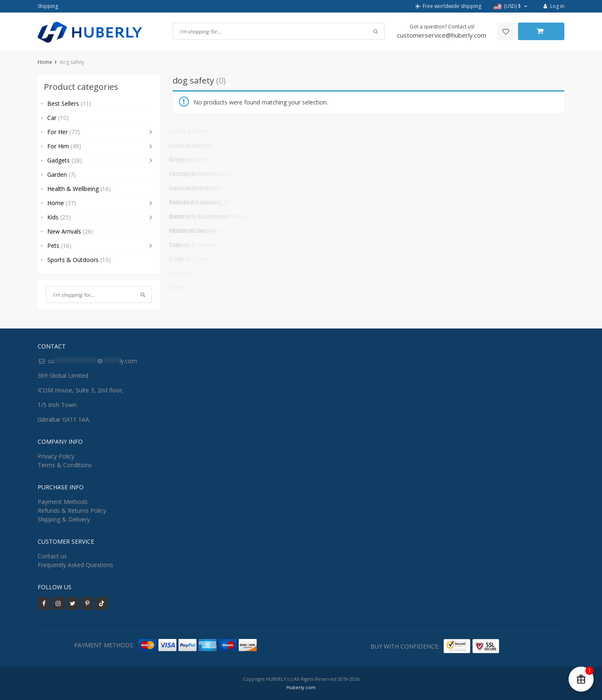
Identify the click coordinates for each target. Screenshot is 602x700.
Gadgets (65, 160)
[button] (511, 6)
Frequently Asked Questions (75, 565)
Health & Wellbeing (79, 189)
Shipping (48, 6)
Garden (61, 174)
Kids (59, 217)
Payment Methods (63, 502)
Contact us (52, 556)
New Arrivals (70, 231)
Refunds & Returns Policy (72, 510)
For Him (64, 146)
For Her (64, 132)
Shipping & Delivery (64, 519)
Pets (59, 246)
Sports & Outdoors (79, 260)
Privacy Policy (56, 456)
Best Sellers (69, 103)
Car (58, 118)
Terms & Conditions (65, 465)
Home (45, 62)
